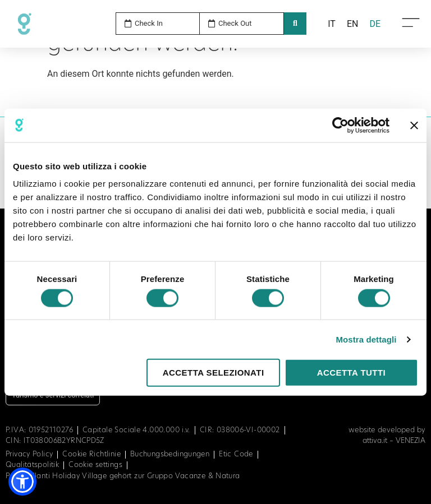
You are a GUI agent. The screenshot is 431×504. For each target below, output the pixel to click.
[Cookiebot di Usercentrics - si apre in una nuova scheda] (340, 125)
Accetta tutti (352, 373)
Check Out (235, 23)
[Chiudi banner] (414, 125)
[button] (22, 482)
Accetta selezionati (214, 373)
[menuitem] (332, 24)
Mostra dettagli (366, 339)
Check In (149, 23)
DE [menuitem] (375, 23)
